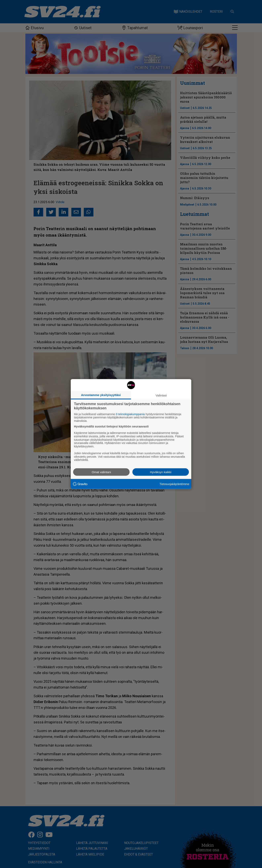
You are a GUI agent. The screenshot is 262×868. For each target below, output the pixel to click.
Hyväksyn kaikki (161, 472)
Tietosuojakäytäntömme (174, 484)
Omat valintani (101, 472)
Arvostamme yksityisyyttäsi (101, 395)
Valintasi (161, 395)
